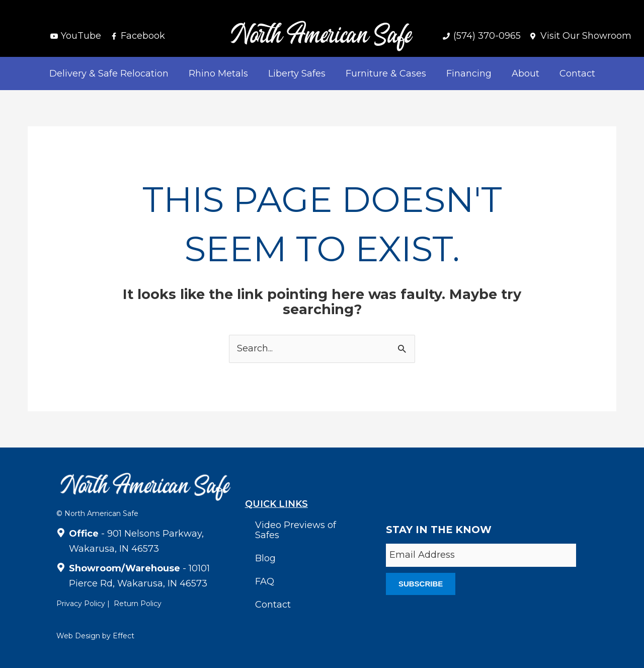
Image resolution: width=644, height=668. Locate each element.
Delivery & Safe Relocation (109, 73)
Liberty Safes (297, 73)
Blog (265, 558)
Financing (469, 73)
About (526, 73)
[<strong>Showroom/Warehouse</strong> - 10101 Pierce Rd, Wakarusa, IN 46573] (61, 566)
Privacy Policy (81, 604)
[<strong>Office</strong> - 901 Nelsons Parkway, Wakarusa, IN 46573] (61, 531)
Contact (577, 73)
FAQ (265, 581)
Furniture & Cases (386, 73)
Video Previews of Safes (296, 530)
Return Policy (138, 604)
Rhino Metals (218, 73)
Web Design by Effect (95, 636)
